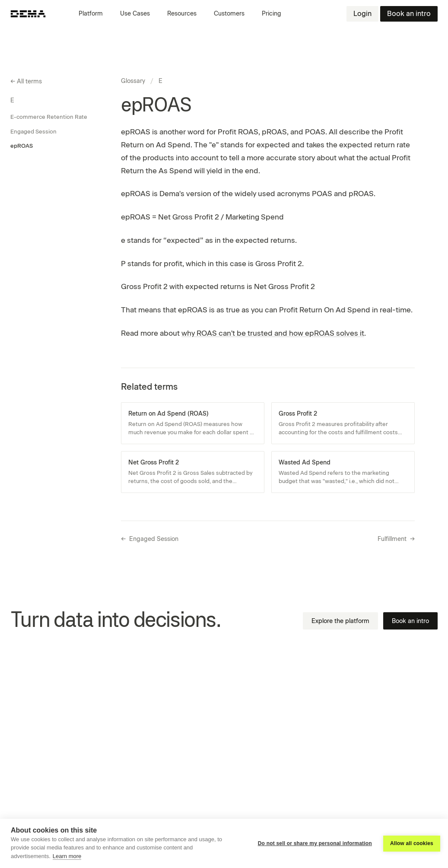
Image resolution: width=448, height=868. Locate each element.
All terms (26, 82)
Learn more (67, 856)
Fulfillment (396, 539)
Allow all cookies (412, 843)
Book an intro (409, 14)
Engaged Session (33, 132)
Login (362, 14)
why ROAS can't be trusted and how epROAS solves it (273, 333)
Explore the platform (340, 621)
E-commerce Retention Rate (49, 117)
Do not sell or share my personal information (315, 843)
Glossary (133, 81)
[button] (94, 14)
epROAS (22, 146)
